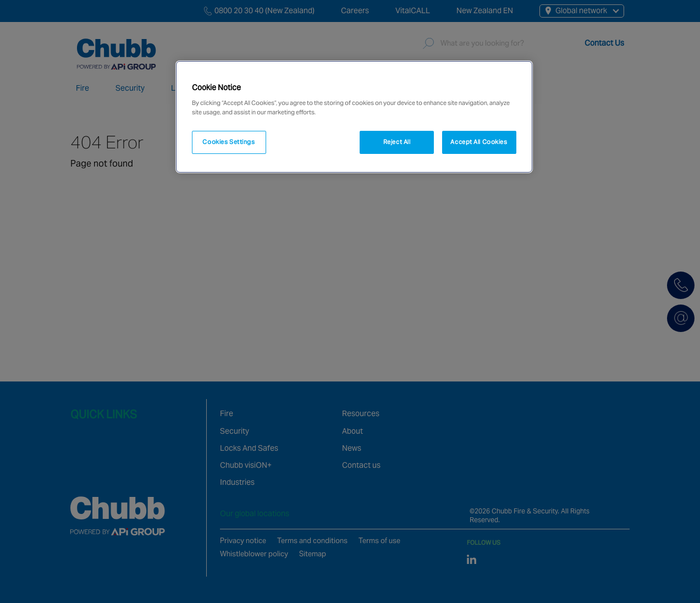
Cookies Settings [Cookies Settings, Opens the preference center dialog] (228, 142)
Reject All (397, 142)
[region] (354, 117)
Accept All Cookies (479, 142)
